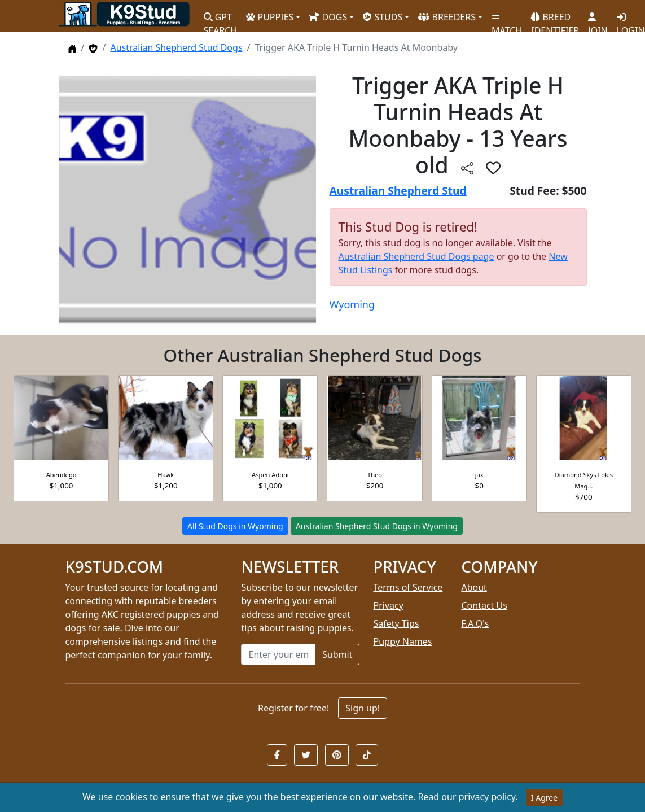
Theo (375, 475)
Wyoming (352, 304)
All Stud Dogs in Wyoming (235, 526)
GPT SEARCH (221, 19)
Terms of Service (408, 587)
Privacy (388, 605)
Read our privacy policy (466, 797)
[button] (277, 755)
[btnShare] (467, 167)
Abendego (62, 475)
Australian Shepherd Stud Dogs (176, 47)
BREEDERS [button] (447, 17)
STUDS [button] (383, 17)
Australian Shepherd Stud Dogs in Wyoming (377, 526)
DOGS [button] (328, 17)
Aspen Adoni (270, 475)
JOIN (598, 20)
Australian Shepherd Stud (398, 191)
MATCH (507, 20)
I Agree (544, 798)
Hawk (166, 475)
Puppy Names (402, 641)
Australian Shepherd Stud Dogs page (416, 256)
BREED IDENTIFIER (555, 19)
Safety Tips (396, 623)
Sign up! (363, 708)
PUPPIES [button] (270, 17)
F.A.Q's (475, 623)
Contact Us (484, 605)
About (474, 587)
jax (479, 475)
